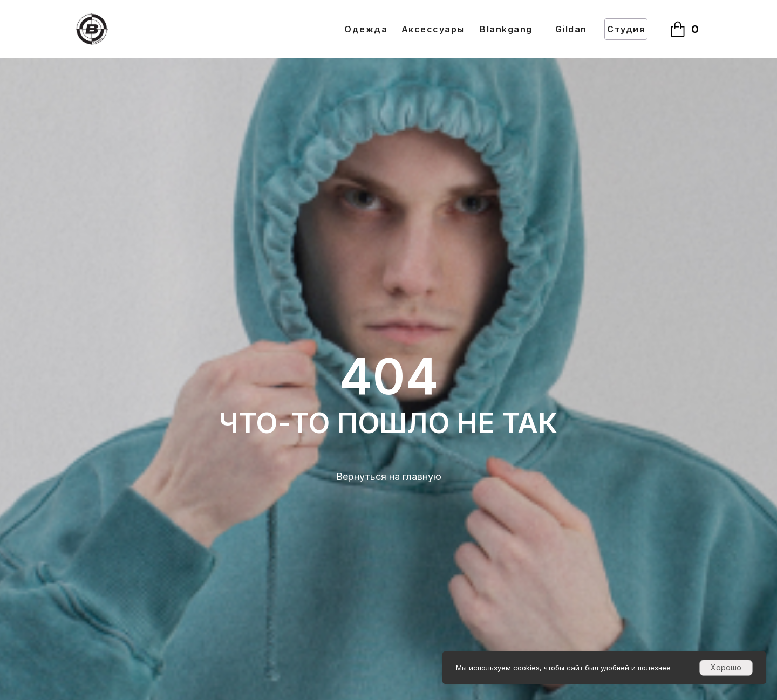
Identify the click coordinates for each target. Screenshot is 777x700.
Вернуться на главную (389, 476)
